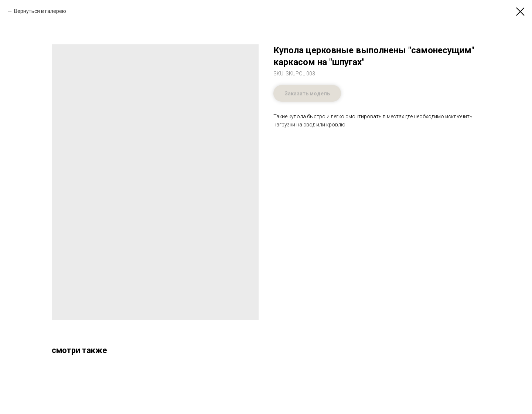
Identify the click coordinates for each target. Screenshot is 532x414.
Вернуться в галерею (40, 11)
